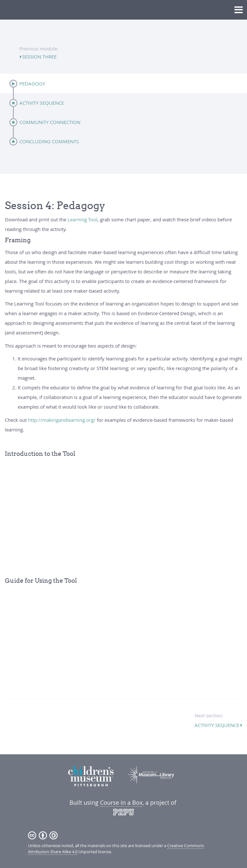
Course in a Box (121, 802)
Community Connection (50, 122)
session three (39, 57)
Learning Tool (82, 219)
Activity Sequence (42, 103)
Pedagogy (32, 84)
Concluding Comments (49, 141)
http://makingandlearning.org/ (62, 420)
